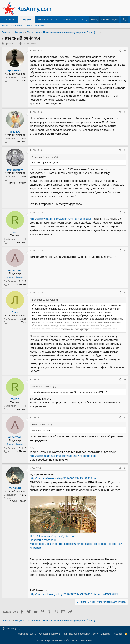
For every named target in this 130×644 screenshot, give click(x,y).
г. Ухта (23, 322)
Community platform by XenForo (65, 641)
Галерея (67, 19)
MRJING (15, 132)
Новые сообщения (12, 26)
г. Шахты (22, 81)
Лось (15, 312)
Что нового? (46, 19)
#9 (125, 468)
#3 (125, 150)
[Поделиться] (120, 51)
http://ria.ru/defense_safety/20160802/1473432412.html (64, 478)
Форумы (27, 19)
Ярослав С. (11, 44)
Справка (105, 634)
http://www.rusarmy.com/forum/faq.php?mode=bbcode (63, 456)
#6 (125, 293)
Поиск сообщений (36, 26)
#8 (125, 417)
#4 (125, 213)
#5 (125, 251)
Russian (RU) (11, 629)
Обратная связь (27, 634)
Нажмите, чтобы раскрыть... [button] (78, 330)
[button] (56, 19)
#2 (125, 112)
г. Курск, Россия (18, 501)
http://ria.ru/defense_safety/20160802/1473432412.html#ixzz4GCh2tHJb (74, 594)
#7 (125, 379)
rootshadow (15, 170)
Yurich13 (15, 488)
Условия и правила (49, 634)
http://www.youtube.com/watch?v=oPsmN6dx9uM (60, 219)
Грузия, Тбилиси (17, 183)
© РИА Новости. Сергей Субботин (52, 536)
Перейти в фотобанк (43, 540)
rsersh (15, 232)
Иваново (21, 142)
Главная (10, 19)
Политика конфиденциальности (80, 634)
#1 (125, 51)
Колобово (21, 242)
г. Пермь (22, 284)
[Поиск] (125, 19)
